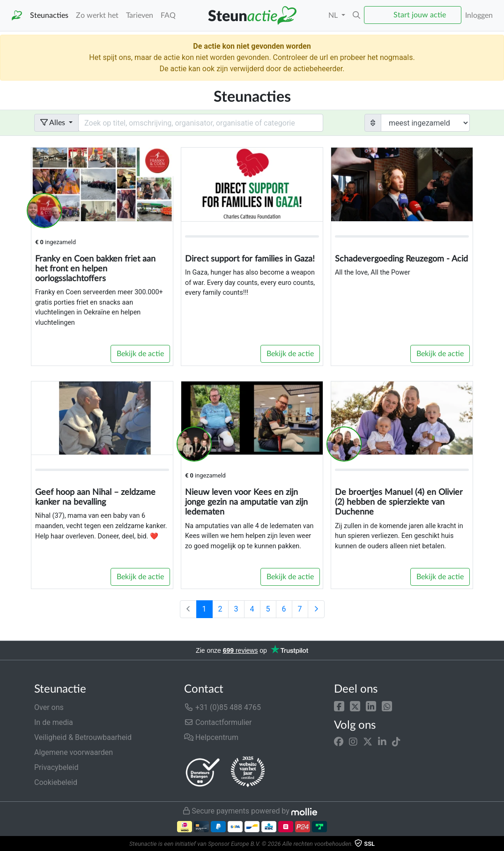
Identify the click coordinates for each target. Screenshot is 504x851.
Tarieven (140, 15)
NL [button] (334, 15)
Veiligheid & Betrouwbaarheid (83, 737)
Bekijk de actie (140, 354)
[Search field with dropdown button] (201, 123)
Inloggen (479, 15)
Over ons (49, 707)
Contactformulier (218, 722)
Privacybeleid (56, 767)
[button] (339, 705)
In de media (54, 722)
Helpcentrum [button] (211, 737)
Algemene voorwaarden (74, 752)
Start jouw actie (420, 15)
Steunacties (49, 15)
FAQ (168, 15)
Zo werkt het (97, 15)
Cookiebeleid (56, 782)
